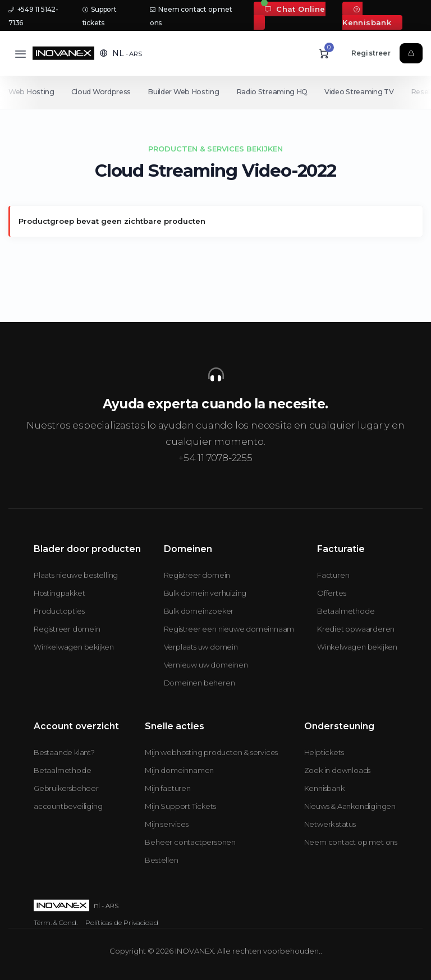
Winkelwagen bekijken (74, 647)
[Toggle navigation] (20, 54)
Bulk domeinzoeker (199, 611)
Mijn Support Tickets (180, 806)
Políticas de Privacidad (122, 923)
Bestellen (161, 860)
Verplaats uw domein (201, 647)
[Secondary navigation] (215, 92)
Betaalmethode (346, 611)
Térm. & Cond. (56, 923)
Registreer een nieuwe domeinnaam (229, 629)
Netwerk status (330, 824)
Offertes (331, 593)
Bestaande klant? (64, 752)
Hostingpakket (59, 593)
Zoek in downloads (338, 770)
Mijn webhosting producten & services (211, 752)
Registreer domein (67, 629)
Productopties (59, 611)
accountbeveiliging (68, 806)
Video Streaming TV (365, 92)
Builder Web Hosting (185, 92)
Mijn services (166, 824)
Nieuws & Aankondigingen (350, 806)
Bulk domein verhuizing (205, 593)
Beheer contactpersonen (190, 842)
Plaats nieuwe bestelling (76, 575)
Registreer (371, 53)
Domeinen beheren (200, 683)
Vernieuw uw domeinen (206, 665)
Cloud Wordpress (102, 92)
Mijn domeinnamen (179, 770)
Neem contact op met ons (351, 842)
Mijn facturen (168, 788)
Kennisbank (367, 17)
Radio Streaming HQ (276, 92)
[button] (121, 53)
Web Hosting (31, 92)
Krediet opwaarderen (356, 629)
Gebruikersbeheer (66, 788)
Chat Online (295, 9)
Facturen (333, 575)
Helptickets (324, 752)
